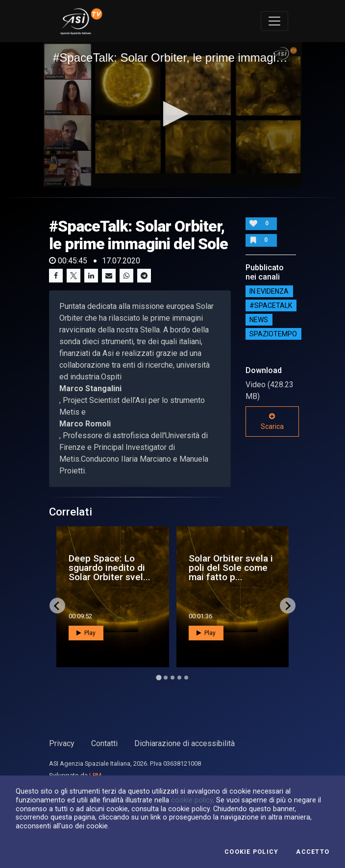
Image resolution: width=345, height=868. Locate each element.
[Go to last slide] (57, 606)
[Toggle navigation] (274, 21)
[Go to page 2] (166, 678)
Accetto (313, 852)
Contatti (104, 743)
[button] (173, 114)
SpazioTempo (273, 334)
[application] (172, 115)
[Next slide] (288, 606)
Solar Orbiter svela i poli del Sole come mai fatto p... (231, 568)
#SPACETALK (271, 305)
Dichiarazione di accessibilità (185, 743)
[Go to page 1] (159, 678)
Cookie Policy (251, 852)
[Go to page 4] (179, 678)
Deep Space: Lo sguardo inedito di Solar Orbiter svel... (110, 568)
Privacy (62, 743)
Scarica (272, 422)
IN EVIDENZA (269, 291)
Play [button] (86, 633)
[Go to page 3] (172, 678)
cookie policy (192, 800)
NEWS (259, 320)
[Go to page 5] (186, 678)
